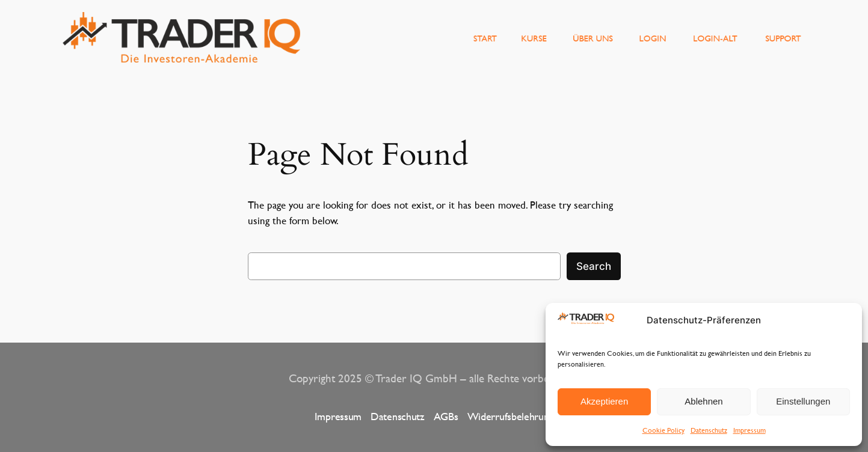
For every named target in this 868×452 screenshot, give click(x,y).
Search (594, 266)
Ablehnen (703, 401)
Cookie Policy (663, 430)
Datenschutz (709, 430)
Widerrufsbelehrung (511, 416)
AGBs (446, 416)
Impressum (749, 430)
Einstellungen (803, 401)
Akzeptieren (604, 401)
